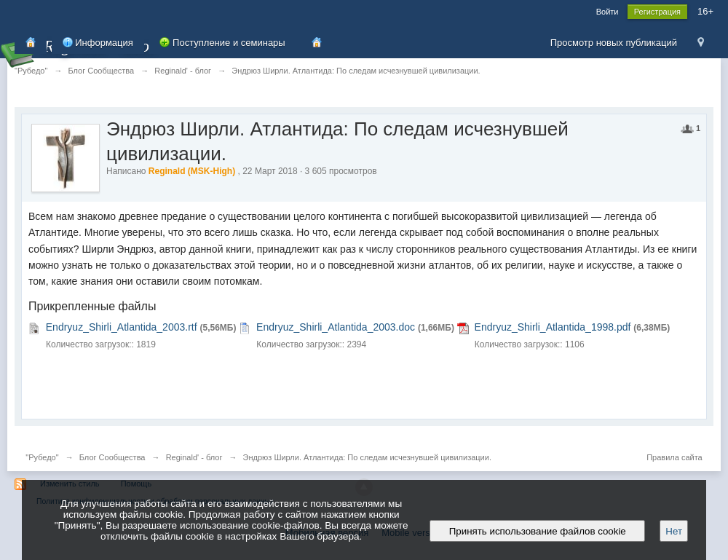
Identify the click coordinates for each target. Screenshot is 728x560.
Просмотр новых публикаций (614, 43)
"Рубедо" (42, 457)
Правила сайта (674, 457)
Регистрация (657, 12)
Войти (608, 12)
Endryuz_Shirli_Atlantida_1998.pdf (553, 327)
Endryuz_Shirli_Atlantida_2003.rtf (122, 327)
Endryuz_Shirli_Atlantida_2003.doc (336, 327)
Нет (674, 531)
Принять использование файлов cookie (537, 531)
